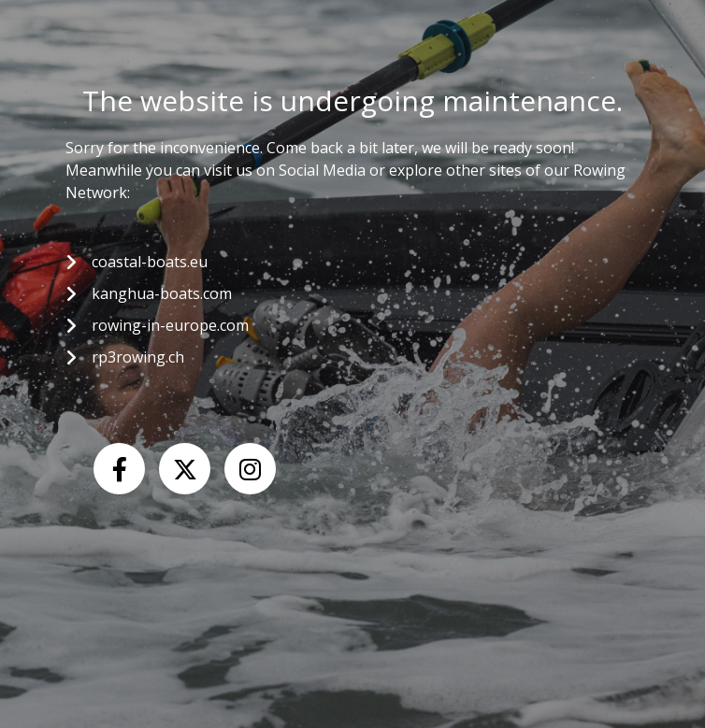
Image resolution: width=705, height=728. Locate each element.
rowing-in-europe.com (170, 325)
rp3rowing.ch (138, 357)
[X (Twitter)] (185, 469)
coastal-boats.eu (150, 262)
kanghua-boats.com (162, 293)
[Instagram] (250, 469)
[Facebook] (119, 469)
